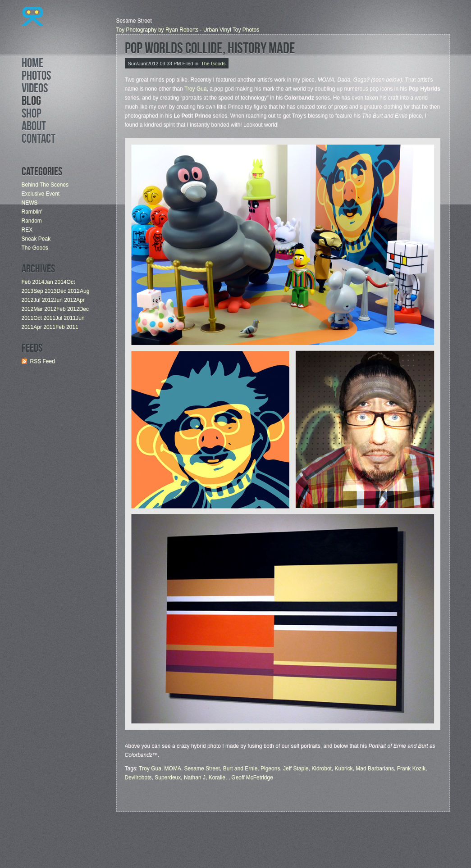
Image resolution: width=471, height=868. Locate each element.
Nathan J (195, 777)
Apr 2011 (44, 327)
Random (32, 221)
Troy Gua (196, 89)
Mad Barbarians (375, 768)
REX (27, 230)
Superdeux (168, 777)
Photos (36, 77)
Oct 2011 (44, 318)
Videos (35, 90)
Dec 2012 (68, 291)
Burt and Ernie (240, 768)
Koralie (217, 777)
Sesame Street (202, 768)
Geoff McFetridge (252, 777)
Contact (39, 140)
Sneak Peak (36, 239)
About (34, 127)
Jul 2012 (43, 300)
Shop (32, 115)
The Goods (35, 248)
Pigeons (270, 768)
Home (32, 64)
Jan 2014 (55, 282)
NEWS (30, 203)
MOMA (173, 768)
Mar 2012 (45, 309)
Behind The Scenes (45, 185)
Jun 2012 (65, 300)
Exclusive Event (41, 194)
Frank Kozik (411, 768)
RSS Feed (43, 361)
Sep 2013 (45, 291)
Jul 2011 (66, 318)
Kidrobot (322, 768)
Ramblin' (32, 212)
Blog (31, 102)
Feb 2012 (68, 309)
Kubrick (344, 768)
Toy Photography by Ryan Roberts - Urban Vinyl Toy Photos (188, 30)
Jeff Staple (296, 768)
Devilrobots (138, 777)
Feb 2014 (33, 282)
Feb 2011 (67, 327)
